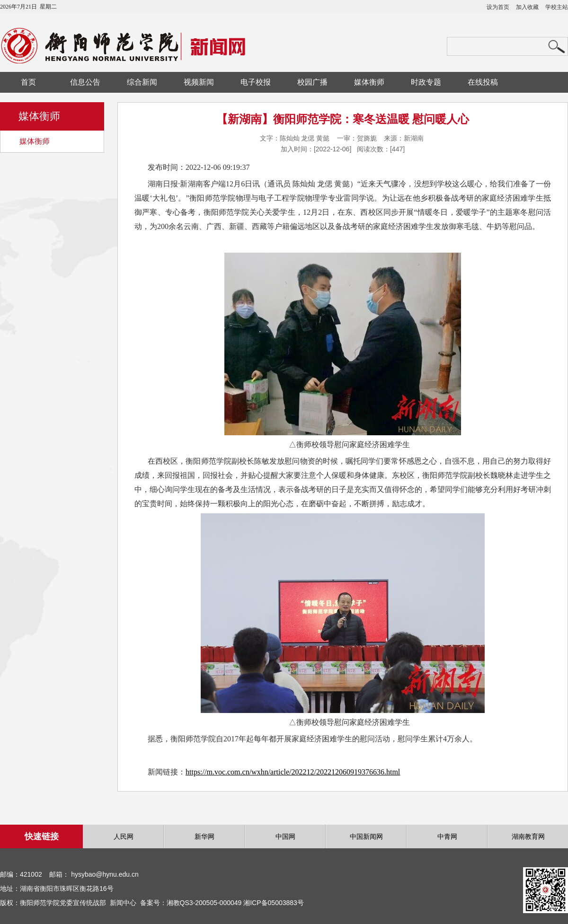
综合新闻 (142, 82)
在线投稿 (483, 82)
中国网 (285, 836)
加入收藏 (527, 7)
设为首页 (498, 7)
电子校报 (256, 82)
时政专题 (426, 82)
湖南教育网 (528, 836)
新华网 (204, 836)
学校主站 (557, 7)
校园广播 (312, 82)
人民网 (124, 836)
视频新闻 (199, 82)
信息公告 (85, 82)
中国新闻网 (366, 836)
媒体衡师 (369, 82)
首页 (28, 82)
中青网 (447, 836)
